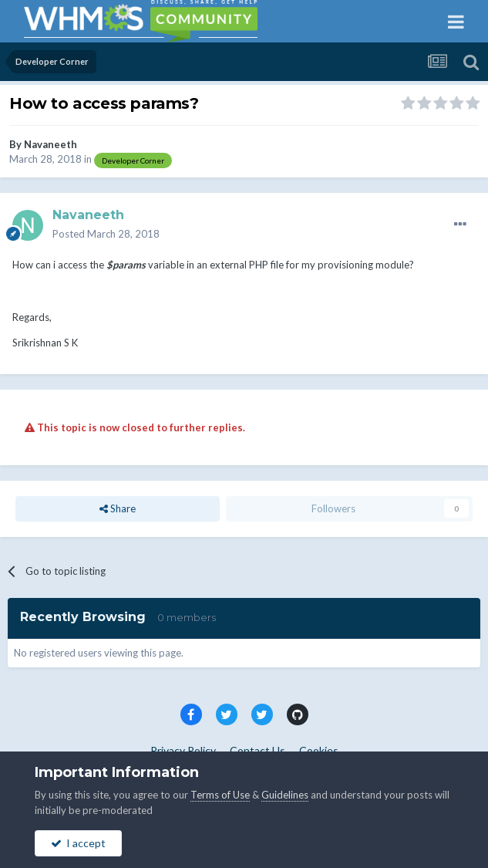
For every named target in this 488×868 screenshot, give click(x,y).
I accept (78, 843)
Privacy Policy (183, 750)
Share (118, 508)
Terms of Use (220, 795)
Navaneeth (50, 144)
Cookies (319, 750)
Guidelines (285, 795)
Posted (106, 234)
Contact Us (257, 750)
